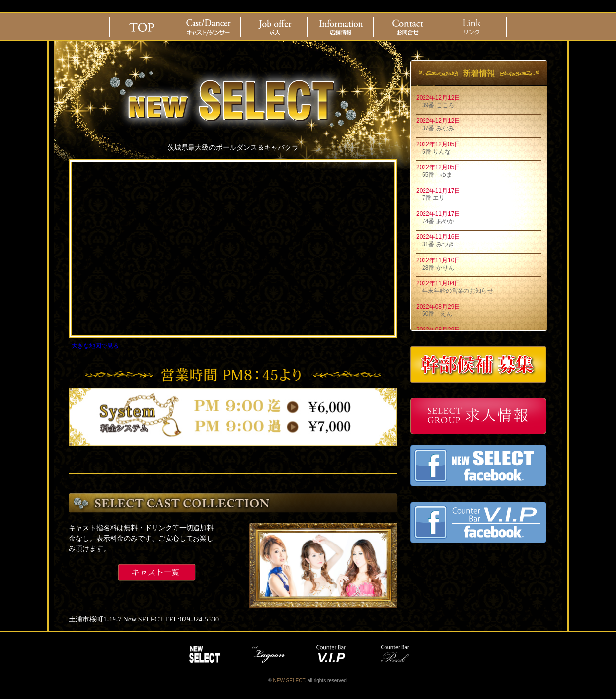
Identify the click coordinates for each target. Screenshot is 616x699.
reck (397, 655)
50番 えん (434, 314)
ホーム (142, 27)
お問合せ (408, 27)
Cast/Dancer (208, 27)
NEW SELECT (204, 655)
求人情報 (275, 27)
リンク (474, 27)
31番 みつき (435, 244)
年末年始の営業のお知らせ (455, 291)
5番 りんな (433, 152)
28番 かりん (435, 268)
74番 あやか (435, 221)
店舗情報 (341, 27)
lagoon (269, 655)
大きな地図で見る (95, 346)
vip (333, 655)
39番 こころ (435, 105)
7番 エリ (430, 198)
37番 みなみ (435, 128)
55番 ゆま (434, 175)
